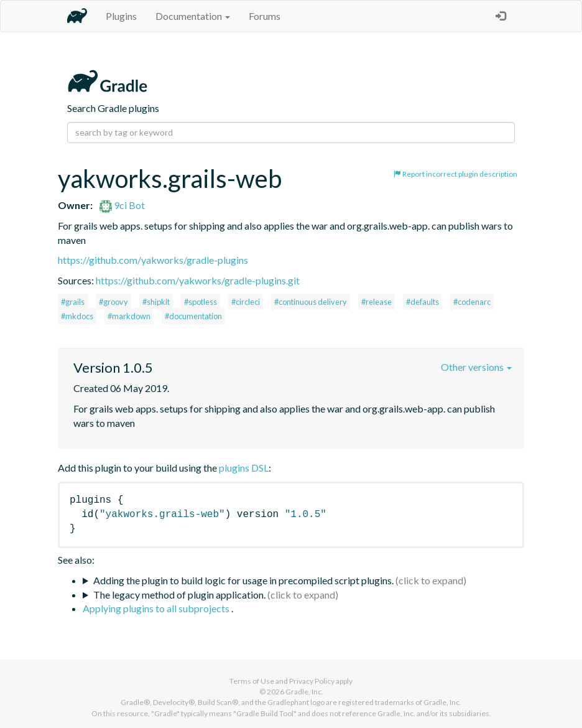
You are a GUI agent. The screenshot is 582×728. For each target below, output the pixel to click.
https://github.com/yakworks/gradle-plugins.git (198, 280)
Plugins (121, 16)
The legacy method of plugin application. (179, 595)
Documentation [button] (193, 16)
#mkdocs (77, 316)
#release (376, 302)
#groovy (113, 302)
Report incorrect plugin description (455, 174)
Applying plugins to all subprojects (157, 608)
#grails (73, 302)
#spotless (201, 302)
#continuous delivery (311, 302)
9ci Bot (122, 205)
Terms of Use (252, 681)
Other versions (476, 367)
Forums (265, 16)
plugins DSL (244, 468)
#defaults (423, 302)
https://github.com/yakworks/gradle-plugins (153, 260)
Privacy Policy (312, 681)
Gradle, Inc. (304, 692)
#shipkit (156, 302)
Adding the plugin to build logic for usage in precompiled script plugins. (243, 580)
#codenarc (472, 302)
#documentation (193, 316)
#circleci (246, 302)
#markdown (129, 316)
